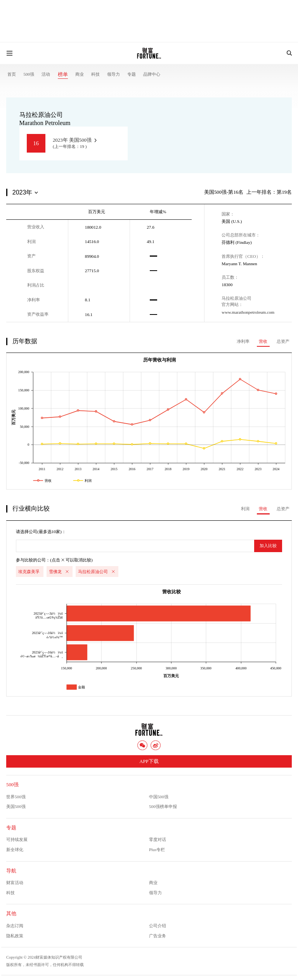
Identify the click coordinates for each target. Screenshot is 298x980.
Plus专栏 (157, 850)
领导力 (113, 74)
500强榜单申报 (163, 806)
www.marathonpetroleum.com (248, 312)
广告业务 (158, 936)
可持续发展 (17, 839)
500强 (29, 74)
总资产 (283, 341)
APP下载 (149, 761)
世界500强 (16, 797)
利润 (245, 509)
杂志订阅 (15, 926)
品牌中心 (152, 74)
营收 (263, 341)
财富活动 (15, 883)
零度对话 (158, 839)
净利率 (243, 341)
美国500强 (16, 806)
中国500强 (159, 797)
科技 (95, 74)
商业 (80, 74)
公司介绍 (158, 926)
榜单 (63, 75)
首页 (12, 74)
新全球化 (15, 850)
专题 (132, 74)
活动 (46, 74)
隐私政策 (15, 936)
